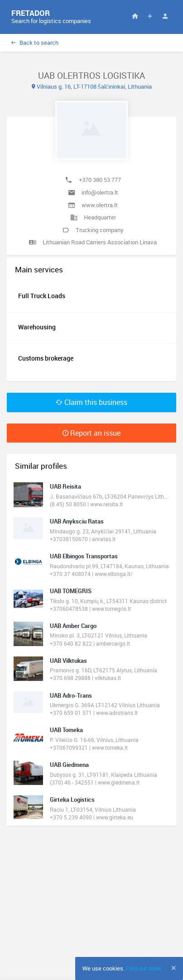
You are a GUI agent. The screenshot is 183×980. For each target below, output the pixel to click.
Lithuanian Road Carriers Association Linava (100, 242)
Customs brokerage (46, 358)
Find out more (144, 968)
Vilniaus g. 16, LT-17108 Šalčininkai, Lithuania (92, 86)
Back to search (35, 43)
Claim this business (91, 402)
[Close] (174, 968)
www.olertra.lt (100, 205)
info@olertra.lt (100, 192)
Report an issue (91, 433)
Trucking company (100, 230)
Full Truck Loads (42, 296)
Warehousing (37, 327)
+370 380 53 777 (100, 180)
